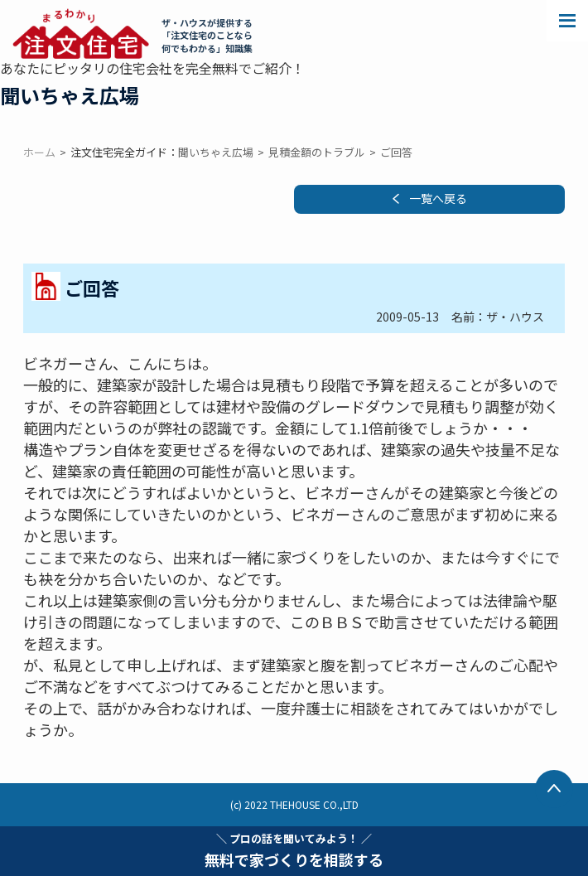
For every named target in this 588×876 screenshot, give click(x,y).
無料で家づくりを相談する (294, 850)
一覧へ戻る (438, 198)
